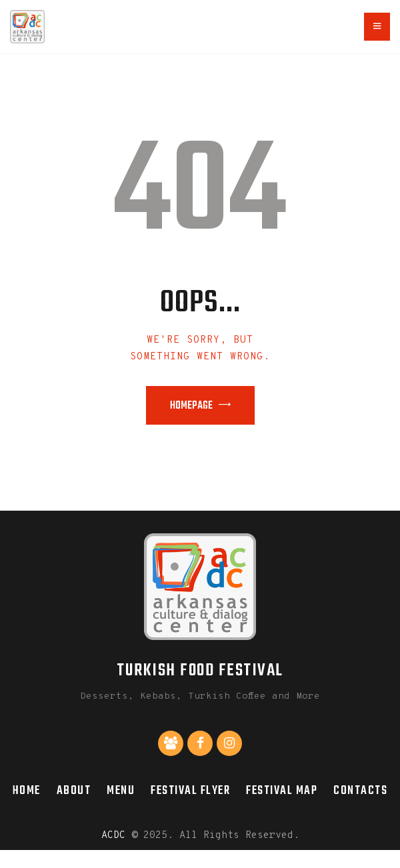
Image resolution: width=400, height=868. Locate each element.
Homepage (191, 406)
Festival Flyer (190, 791)
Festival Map (282, 791)
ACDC (113, 836)
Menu (121, 791)
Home (27, 791)
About (74, 791)
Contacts (360, 791)
